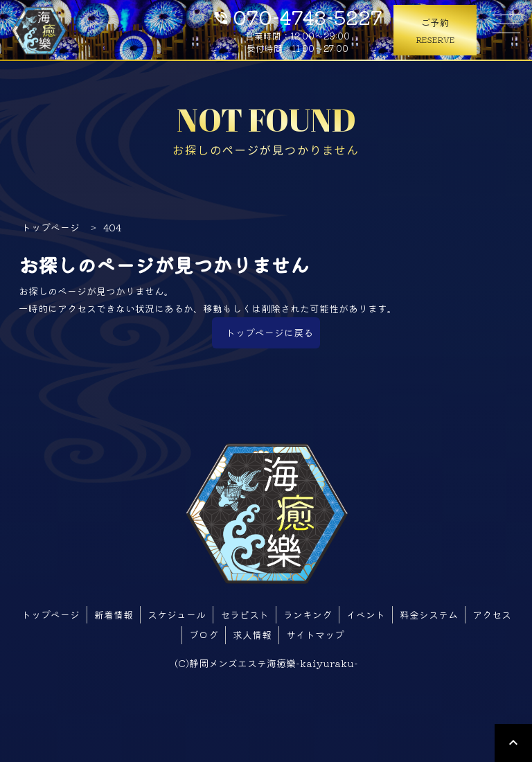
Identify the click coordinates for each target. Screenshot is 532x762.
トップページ (51, 614)
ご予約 (435, 31)
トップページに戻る (269, 333)
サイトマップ (315, 635)
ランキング (308, 614)
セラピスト (245, 614)
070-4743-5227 (298, 16)
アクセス (492, 614)
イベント (366, 614)
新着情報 (114, 614)
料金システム (429, 614)
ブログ (204, 635)
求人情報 (252, 635)
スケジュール (177, 614)
